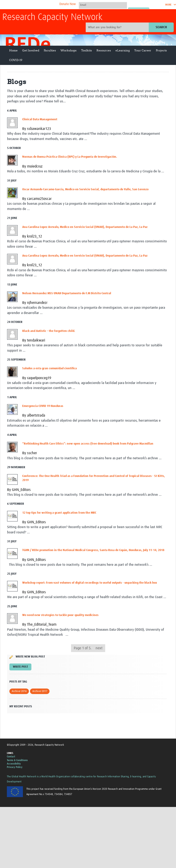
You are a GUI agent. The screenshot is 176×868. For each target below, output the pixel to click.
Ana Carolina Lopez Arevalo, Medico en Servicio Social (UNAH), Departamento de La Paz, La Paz (85, 227)
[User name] (103, 5)
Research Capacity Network (52, 17)
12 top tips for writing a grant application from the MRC (59, 513)
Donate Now (68, 4)
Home (13, 50)
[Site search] (118, 27)
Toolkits (87, 50)
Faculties (50, 50)
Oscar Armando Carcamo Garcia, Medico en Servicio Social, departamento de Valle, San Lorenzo (85, 189)
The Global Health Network (36, 5)
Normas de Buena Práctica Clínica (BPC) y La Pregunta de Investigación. (70, 157)
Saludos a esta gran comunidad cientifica (49, 368)
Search (161, 27)
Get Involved (31, 50)
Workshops (69, 50)
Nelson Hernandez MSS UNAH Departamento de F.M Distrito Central (67, 293)
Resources (104, 50)
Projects (161, 50)
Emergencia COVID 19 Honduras (43, 406)
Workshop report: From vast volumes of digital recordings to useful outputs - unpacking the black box (90, 583)
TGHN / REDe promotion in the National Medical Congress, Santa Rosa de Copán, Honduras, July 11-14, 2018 (93, 550)
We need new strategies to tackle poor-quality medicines (60, 615)
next (99, 648)
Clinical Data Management (40, 119)
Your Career (143, 50)
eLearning (123, 50)
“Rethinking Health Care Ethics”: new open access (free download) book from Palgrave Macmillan (88, 444)
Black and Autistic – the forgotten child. (49, 331)
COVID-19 (16, 60)
